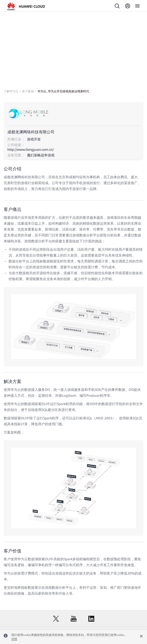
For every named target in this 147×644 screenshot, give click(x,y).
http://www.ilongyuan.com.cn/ (31, 150)
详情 (14, 639)
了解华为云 (11, 91)
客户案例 (28, 91)
